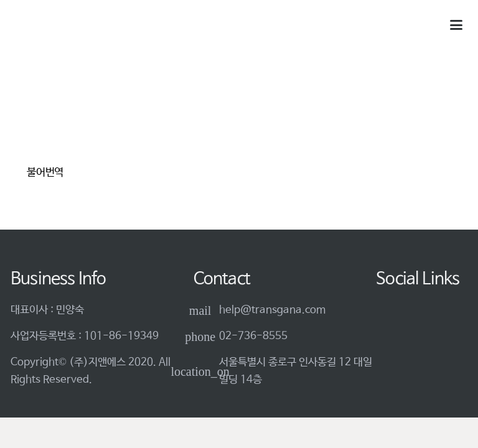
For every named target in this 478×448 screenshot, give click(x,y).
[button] (456, 25)
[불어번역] (68, 120)
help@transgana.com (272, 310)
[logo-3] (59, 25)
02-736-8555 (253, 336)
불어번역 (45, 173)
